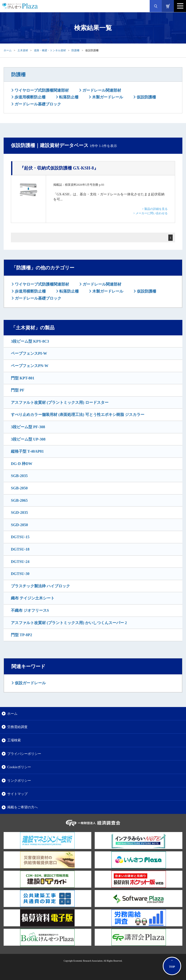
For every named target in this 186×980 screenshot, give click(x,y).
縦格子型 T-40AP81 (27, 451)
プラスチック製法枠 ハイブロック (40, 586)
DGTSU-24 (20, 562)
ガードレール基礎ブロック (37, 104)
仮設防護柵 (146, 97)
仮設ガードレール (30, 683)
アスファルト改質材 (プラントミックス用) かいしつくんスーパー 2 (69, 623)
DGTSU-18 (20, 549)
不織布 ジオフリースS (30, 610)
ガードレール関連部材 (101, 90)
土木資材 (23, 50)
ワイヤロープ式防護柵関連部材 (41, 90)
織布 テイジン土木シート (33, 598)
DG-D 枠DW (22, 464)
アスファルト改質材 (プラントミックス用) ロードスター (60, 402)
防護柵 (75, 50)
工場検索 (14, 740)
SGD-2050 (19, 525)
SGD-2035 (19, 512)
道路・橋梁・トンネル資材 (50, 50)
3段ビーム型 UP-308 (28, 439)
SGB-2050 (19, 488)
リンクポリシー (19, 781)
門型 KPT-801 (23, 378)
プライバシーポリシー (24, 754)
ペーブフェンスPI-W (29, 353)
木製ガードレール (107, 97)
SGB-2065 (19, 500)
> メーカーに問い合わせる (150, 213)
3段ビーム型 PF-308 (28, 427)
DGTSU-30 (20, 574)
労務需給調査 (17, 727)
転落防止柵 (68, 97)
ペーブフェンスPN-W (30, 366)
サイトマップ (17, 794)
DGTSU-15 (20, 537)
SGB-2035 (19, 476)
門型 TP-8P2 (22, 635)
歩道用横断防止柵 (30, 97)
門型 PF (18, 390)
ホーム (8, 50)
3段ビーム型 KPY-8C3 (30, 341)
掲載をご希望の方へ (23, 807)
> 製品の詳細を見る (155, 209)
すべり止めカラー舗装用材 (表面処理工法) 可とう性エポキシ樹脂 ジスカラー (78, 415)
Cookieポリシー (19, 767)
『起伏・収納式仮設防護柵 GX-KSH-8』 (59, 168)
